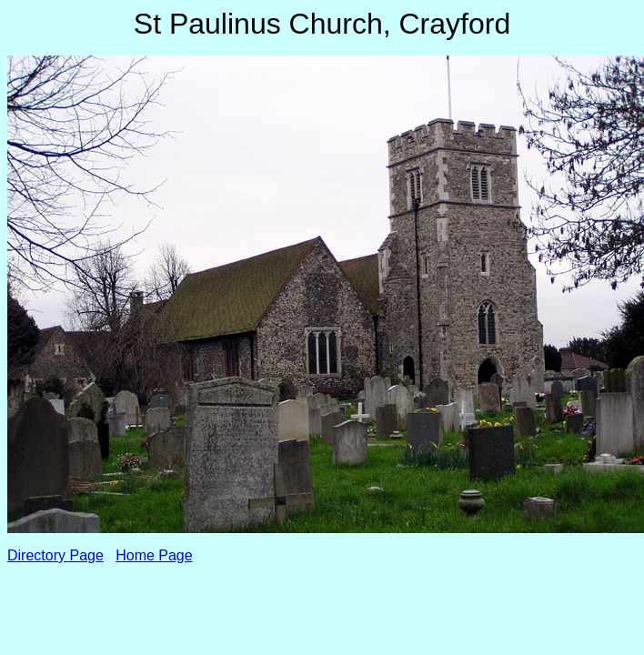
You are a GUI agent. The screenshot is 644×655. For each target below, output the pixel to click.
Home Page (154, 555)
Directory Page (55, 555)
